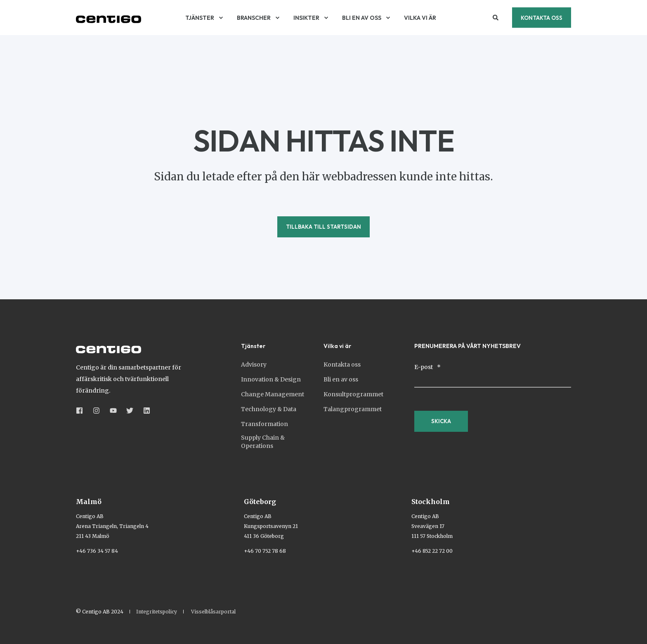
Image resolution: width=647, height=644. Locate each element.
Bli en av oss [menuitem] (341, 379)
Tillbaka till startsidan (323, 227)
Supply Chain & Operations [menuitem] (263, 442)
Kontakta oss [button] (542, 17)
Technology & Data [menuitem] (269, 409)
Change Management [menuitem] (273, 394)
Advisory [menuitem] (254, 365)
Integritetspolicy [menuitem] (157, 612)
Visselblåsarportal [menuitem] (213, 612)
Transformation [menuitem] (264, 424)
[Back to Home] (109, 18)
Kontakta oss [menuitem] (342, 365)
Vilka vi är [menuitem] (337, 346)
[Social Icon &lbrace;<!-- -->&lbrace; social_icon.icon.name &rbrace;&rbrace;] (82, 411)
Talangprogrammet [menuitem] (353, 409)
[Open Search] (496, 17)
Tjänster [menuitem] (253, 346)
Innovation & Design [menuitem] (271, 379)
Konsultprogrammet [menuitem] (353, 394)
